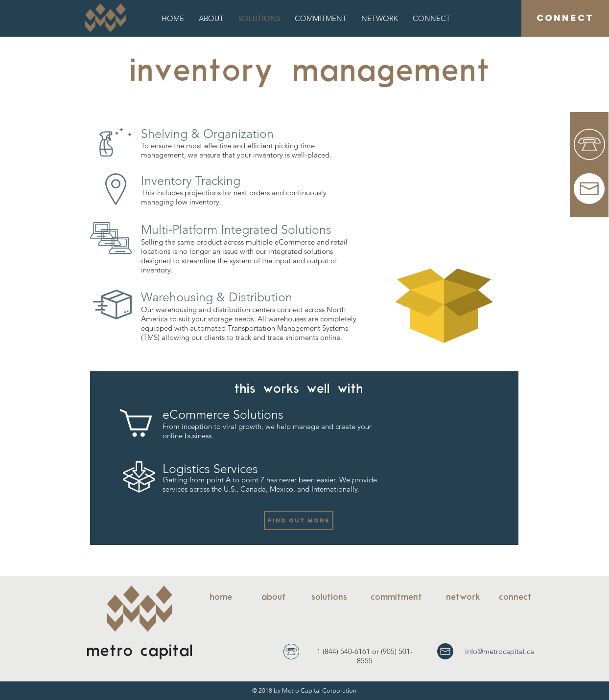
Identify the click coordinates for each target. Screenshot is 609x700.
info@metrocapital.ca (500, 651)
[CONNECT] (565, 18)
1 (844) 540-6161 (343, 651)
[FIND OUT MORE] (299, 520)
